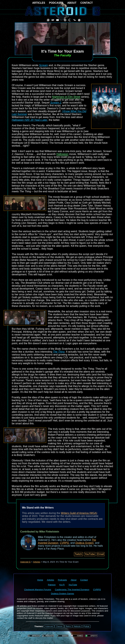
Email (101, 554)
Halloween (62, 154)
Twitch (78, 554)
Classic (59, 626)
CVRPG (64, 543)
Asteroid (49, 626)
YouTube (90, 554)
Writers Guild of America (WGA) (79, 513)
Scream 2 (56, 103)
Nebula (77, 626)
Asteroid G (25, 562)
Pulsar (86, 626)
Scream (44, 65)
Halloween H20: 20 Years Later (30, 120)
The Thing (59, 352)
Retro (68, 626)
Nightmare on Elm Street (66, 97)
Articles (37, 562)
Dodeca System (85, 543)
